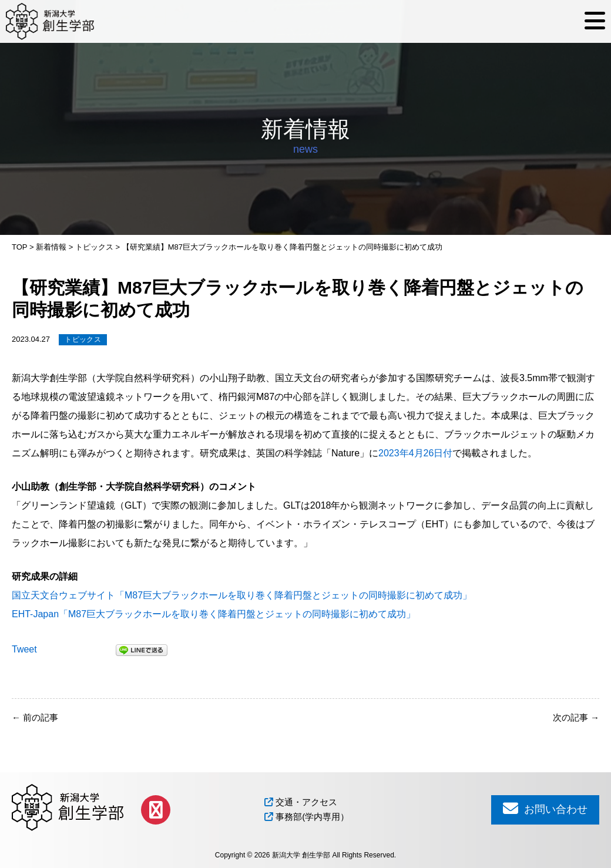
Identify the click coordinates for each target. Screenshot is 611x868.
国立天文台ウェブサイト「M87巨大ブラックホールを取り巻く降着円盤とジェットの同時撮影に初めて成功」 (242, 595)
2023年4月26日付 (415, 453)
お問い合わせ (545, 808)
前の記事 (35, 717)
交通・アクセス (301, 802)
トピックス (83, 339)
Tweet (24, 649)
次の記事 (576, 717)
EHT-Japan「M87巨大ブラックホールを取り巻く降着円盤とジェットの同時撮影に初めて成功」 (214, 614)
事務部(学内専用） (307, 817)
